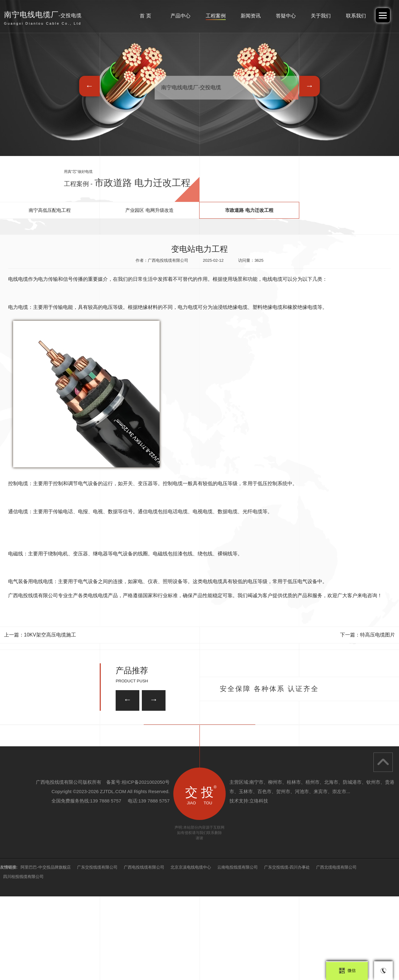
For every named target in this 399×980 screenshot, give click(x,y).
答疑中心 (286, 16)
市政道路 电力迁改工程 (249, 210)
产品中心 (180, 16)
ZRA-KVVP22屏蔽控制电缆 (314, 763)
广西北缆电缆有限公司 (336, 951)
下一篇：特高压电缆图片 (368, 635)
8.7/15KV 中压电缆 (84, 763)
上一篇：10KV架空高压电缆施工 (40, 635)
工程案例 (216, 16)
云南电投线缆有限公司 (238, 951)
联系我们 (356, 16)
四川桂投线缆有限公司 (23, 960)
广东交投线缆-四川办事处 (287, 951)
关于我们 (321, 16)
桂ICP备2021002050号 (146, 866)
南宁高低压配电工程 (50, 210)
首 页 (145, 16)
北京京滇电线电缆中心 (191, 951)
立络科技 (259, 884)
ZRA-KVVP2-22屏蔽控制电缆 (179, 729)
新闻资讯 (251, 16)
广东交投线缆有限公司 (97, 951)
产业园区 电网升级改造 (149, 210)
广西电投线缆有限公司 (144, 951)
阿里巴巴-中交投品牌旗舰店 (46, 951)
